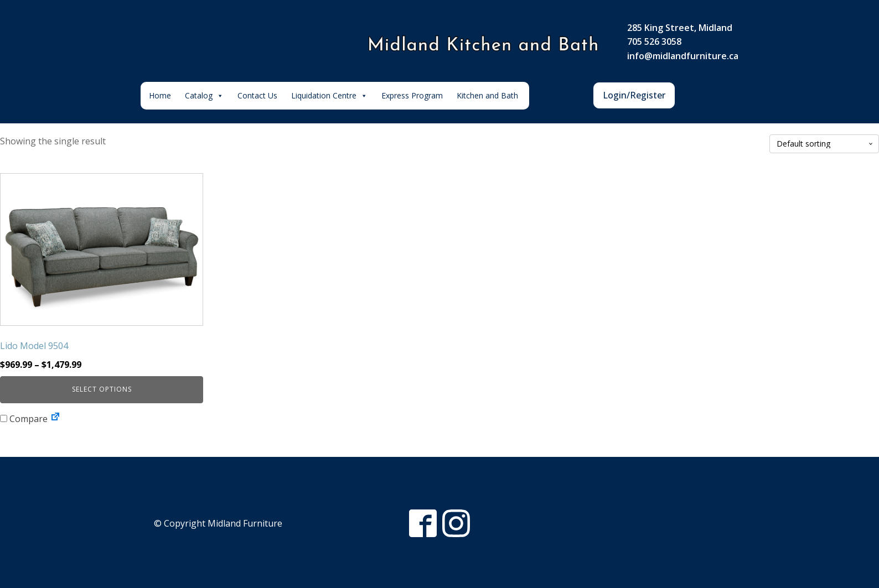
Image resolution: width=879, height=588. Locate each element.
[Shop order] (824, 144)
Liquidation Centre (329, 96)
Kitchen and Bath (487, 95)
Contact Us (257, 95)
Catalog (204, 96)
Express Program (412, 95)
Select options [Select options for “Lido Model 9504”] (102, 389)
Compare (24, 419)
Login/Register (634, 95)
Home (160, 95)
